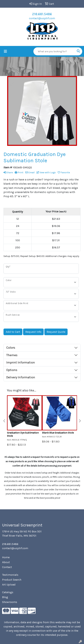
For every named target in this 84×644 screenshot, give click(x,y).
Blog (5, 597)
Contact (7, 567)
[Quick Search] (54, 51)
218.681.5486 (42, 14)
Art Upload (9, 585)
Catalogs (8, 592)
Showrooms (10, 602)
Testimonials (10, 575)
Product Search (12, 580)
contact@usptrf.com (42, 18)
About (6, 562)
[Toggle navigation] (5, 51)
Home (6, 557)
